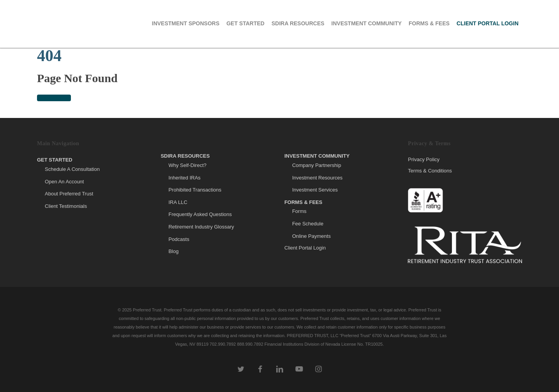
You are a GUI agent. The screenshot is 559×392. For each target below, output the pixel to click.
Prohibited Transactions (195, 190)
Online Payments (311, 236)
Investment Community (317, 156)
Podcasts (179, 239)
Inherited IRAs (184, 178)
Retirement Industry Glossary (201, 227)
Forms (299, 211)
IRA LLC (178, 202)
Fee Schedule (308, 224)
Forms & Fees (303, 202)
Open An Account (64, 182)
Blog (173, 251)
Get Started (55, 160)
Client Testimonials (66, 206)
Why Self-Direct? (187, 165)
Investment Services (315, 190)
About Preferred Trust (69, 194)
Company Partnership (317, 165)
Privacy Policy (424, 160)
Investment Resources (317, 178)
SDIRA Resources (185, 156)
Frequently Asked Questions (200, 214)
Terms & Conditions (430, 171)
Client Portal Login (305, 248)
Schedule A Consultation (72, 169)
